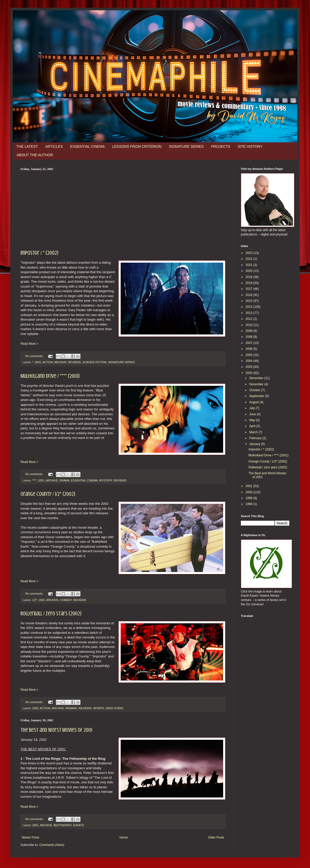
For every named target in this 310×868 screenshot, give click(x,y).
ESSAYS (78, 825)
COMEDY (66, 600)
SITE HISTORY (250, 146)
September (257, 396)
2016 (250, 295)
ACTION (48, 362)
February (256, 438)
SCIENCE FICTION (94, 362)
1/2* (35, 600)
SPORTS (99, 708)
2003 (250, 367)
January (255, 444)
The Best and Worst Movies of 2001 (56, 730)
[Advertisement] (123, 210)
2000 (250, 492)
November (257, 384)
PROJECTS (221, 146)
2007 (250, 343)
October (255, 390)
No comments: (35, 356)
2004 (250, 361)
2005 (250, 355)
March (254, 432)
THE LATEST (27, 146)
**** (34, 480)
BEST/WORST (63, 825)
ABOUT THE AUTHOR (35, 155)
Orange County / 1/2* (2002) (48, 494)
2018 (250, 283)
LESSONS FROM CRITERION (137, 146)
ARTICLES (54, 146)
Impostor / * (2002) (39, 253)
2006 (250, 349)
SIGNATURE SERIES (186, 146)
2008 (250, 337)
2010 (250, 325)
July (252, 408)
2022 (250, 259)
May (253, 420)
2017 (250, 289)
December (257, 378)
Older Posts (216, 837)
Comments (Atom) (52, 845)
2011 (250, 319)
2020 (250, 271)
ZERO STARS (115, 708)
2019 (250, 277)
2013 (250, 313)
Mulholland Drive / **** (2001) (50, 376)
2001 (41, 480)
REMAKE (71, 708)
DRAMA (64, 480)
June (253, 414)
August (255, 402)
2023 (250, 253)
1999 (250, 498)
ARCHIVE (60, 362)
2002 (38, 362)
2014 (250, 307)
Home (124, 837)
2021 (250, 265)
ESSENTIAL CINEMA (87, 146)
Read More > (29, 344)
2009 (250, 331)
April (253, 426)
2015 (250, 301)
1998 (250, 504)
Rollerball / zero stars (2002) (51, 613)
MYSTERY (106, 480)
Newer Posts (30, 837)
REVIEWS (75, 362)
